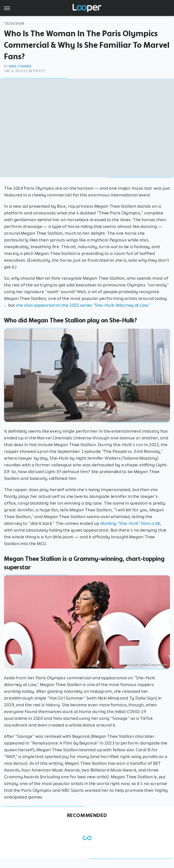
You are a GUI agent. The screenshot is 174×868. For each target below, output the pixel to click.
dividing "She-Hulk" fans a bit (130, 523)
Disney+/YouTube (156, 418)
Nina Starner (20, 66)
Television (14, 24)
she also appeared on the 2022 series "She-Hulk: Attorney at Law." (84, 305)
